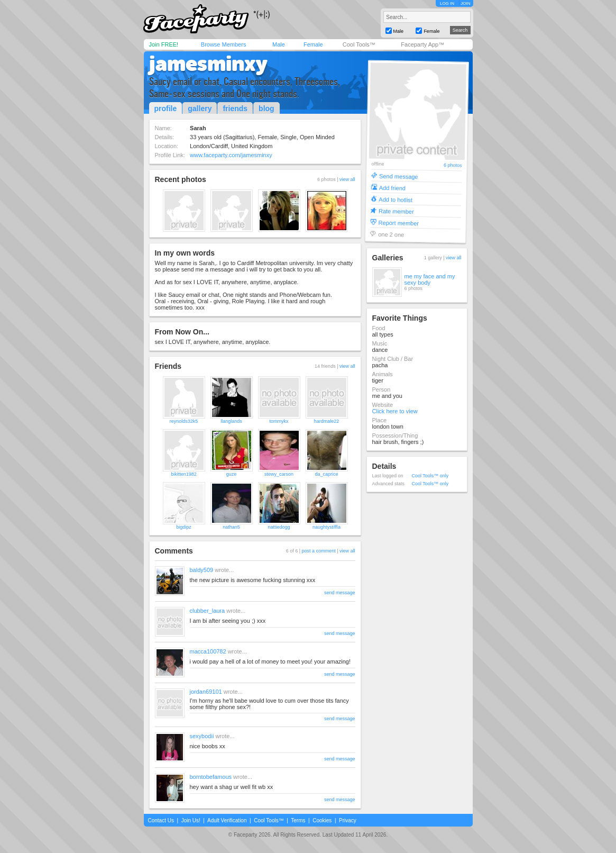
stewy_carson (279, 474)
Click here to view (395, 411)
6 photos (452, 165)
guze (232, 474)
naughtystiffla (327, 527)
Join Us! (191, 820)
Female (313, 44)
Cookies (322, 820)
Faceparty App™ (422, 44)
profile (166, 108)
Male (279, 44)
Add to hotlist (396, 199)
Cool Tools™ (359, 44)
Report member (398, 223)
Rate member (396, 211)
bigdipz (184, 527)
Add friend (392, 188)
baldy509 (202, 570)
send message (340, 593)
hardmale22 (327, 421)
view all (347, 179)
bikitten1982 (184, 474)
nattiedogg (279, 527)
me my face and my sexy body (430, 279)
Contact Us (161, 820)
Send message (399, 176)
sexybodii (202, 736)
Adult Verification (227, 820)
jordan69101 (206, 692)
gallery (200, 108)
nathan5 (231, 527)
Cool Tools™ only (430, 476)
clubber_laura (208, 611)
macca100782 (208, 651)
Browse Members (224, 44)
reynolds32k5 (184, 421)
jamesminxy (208, 63)
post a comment (319, 551)
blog (266, 108)
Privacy (348, 820)
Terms (298, 820)
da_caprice (326, 474)
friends (235, 108)
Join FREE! (164, 44)
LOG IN (447, 3)
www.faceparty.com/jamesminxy (231, 155)
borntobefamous (211, 777)
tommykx (279, 421)
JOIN (465, 3)
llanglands (231, 421)
